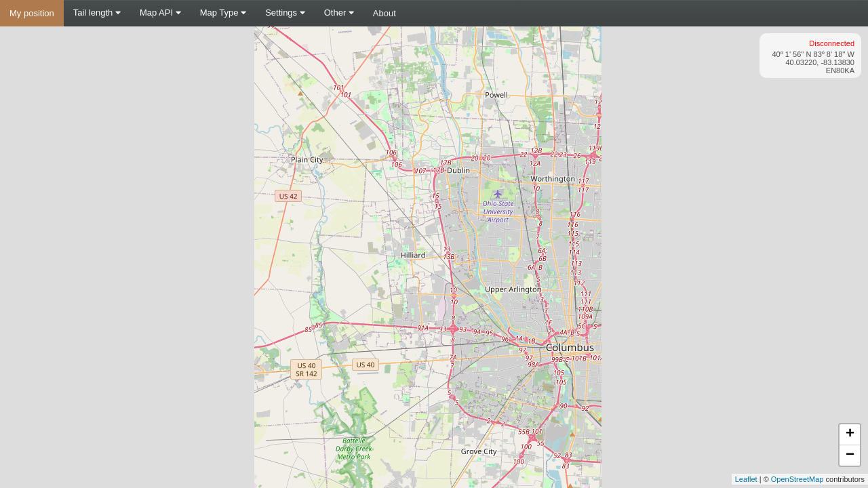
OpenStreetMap (797, 479)
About (384, 13)
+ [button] (850, 434)
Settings (285, 13)
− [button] (850, 455)
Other (339, 13)
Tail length (97, 13)
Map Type (223, 13)
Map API (160, 13)
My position (32, 13)
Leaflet (746, 479)
